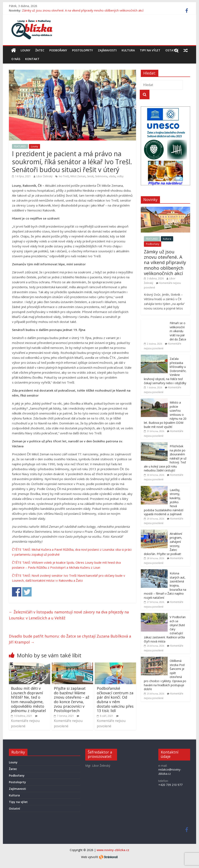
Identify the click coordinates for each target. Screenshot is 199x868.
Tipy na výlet (150, 50)
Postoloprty (82, 50)
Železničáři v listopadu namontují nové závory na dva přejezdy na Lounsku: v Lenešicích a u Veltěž (69, 615)
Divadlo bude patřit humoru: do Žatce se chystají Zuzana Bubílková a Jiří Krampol (70, 639)
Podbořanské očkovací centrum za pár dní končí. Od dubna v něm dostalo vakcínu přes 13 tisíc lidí (115, 699)
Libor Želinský (44, 176)
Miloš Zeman (78, 176)
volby (120, 176)
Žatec (40, 50)
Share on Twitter (27, 592)
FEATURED (20, 146)
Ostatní (172, 50)
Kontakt (32, 59)
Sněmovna (101, 176)
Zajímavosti (107, 50)
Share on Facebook (17, 592)
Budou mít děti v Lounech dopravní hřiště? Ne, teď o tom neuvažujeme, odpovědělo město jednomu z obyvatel (28, 699)
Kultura (128, 50)
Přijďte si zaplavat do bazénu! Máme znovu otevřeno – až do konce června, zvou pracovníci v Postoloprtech (72, 699)
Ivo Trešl (64, 176)
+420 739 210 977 (170, 785)
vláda (112, 176)
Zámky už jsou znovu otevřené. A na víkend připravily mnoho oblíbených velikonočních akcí (83, 10)
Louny (25, 50)
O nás (16, 59)
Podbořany (58, 50)
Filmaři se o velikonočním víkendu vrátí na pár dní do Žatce (178, 331)
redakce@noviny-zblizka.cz (170, 772)
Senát (90, 176)
